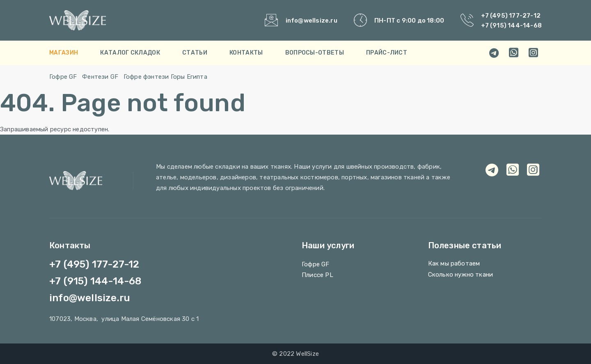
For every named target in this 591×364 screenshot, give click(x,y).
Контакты (246, 53)
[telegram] (494, 53)
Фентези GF (100, 77)
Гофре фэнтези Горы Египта (165, 77)
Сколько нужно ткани (461, 275)
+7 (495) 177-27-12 (511, 16)
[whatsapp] (514, 53)
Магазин (64, 53)
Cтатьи (195, 53)
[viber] (534, 53)
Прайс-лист (387, 53)
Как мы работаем (454, 263)
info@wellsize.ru (312, 21)
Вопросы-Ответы (315, 53)
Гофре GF (63, 77)
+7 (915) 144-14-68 (511, 25)
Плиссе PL (317, 275)
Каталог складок (130, 53)
